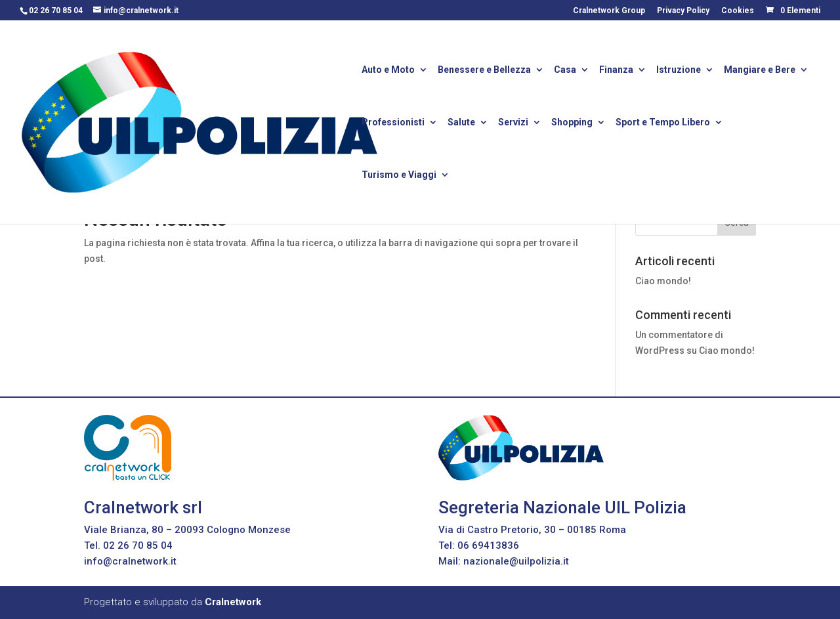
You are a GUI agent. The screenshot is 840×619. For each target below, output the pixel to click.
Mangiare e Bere (760, 71)
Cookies (738, 11)
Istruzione (679, 71)
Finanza (616, 71)
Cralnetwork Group (609, 11)
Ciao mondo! (663, 281)
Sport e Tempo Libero (663, 123)
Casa (565, 71)
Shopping (572, 123)
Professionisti (393, 123)
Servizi (513, 123)
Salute (461, 123)
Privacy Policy (683, 11)
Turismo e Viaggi (399, 176)
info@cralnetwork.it (130, 561)
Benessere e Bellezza (484, 71)
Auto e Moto (388, 71)
